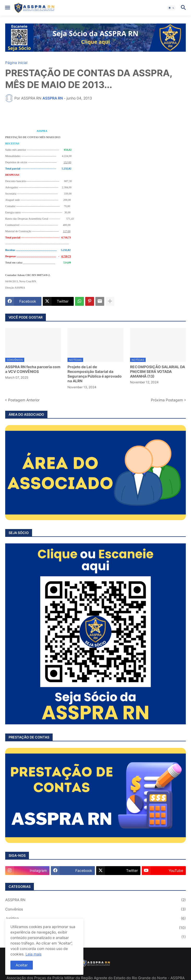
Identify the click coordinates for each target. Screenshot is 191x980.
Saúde (95, 937)
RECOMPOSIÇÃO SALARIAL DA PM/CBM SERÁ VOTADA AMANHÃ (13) (158, 371)
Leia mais (33, 954)
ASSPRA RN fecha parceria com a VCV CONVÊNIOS (33, 369)
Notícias (95, 928)
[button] (7, 8)
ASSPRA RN (95, 900)
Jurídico (95, 918)
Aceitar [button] (22, 965)
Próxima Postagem (167, 400)
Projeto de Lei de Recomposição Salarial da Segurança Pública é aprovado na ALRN (95, 374)
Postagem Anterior (24, 400)
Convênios (95, 909)
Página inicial (16, 63)
